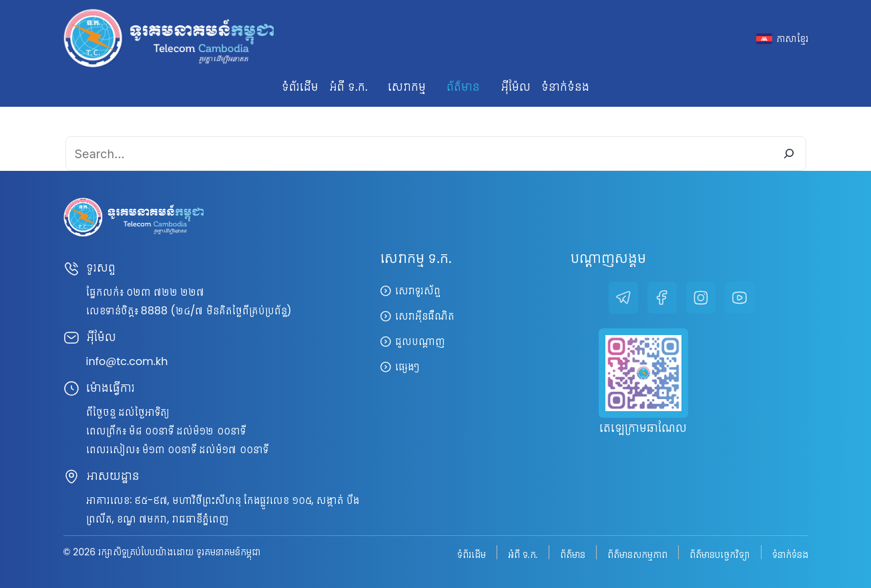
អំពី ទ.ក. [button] (348, 86)
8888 (154, 311)
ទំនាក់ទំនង (565, 86)
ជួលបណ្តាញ (420, 341)
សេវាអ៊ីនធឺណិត (425, 316)
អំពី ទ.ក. (523, 554)
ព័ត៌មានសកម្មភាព (637, 554)
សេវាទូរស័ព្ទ (418, 291)
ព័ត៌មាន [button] (463, 86)
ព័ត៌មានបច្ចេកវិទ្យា (720, 554)
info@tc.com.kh (127, 361)
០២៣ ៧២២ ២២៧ (166, 292)
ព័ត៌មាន (573, 554)
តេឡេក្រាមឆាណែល (643, 427)
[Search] (789, 154)
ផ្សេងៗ (407, 367)
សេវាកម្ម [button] (407, 86)
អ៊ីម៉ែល (516, 86)
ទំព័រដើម (300, 86)
